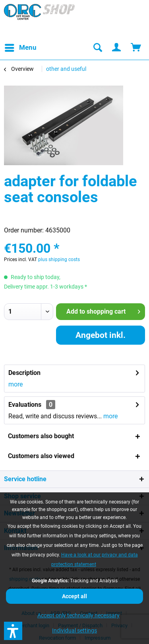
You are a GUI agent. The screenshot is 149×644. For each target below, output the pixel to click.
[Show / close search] (97, 48)
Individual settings (74, 630)
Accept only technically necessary (78, 615)
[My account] (117, 48)
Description (24, 373)
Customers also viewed (41, 456)
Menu (21, 46)
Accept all (74, 596)
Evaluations (25, 405)
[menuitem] (20, 48)
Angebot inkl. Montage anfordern (101, 338)
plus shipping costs (59, 260)
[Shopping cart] (136, 48)
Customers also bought (41, 436)
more (15, 384)
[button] (13, 631)
